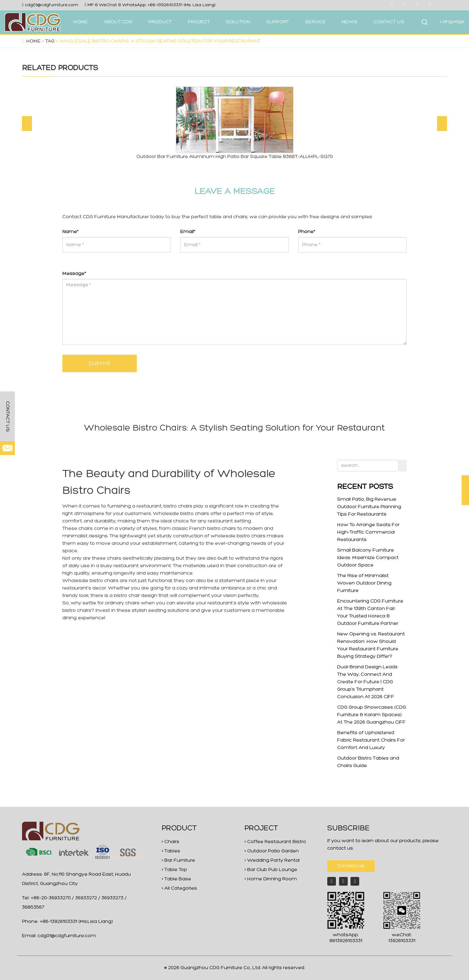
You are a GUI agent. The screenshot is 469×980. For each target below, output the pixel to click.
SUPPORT (278, 22)
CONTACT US (389, 22)
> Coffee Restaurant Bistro (275, 842)
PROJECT (199, 22)
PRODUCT (160, 22)
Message (74, 274)
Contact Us (351, 866)
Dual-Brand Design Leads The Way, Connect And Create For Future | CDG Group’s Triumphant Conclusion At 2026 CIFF (367, 682)
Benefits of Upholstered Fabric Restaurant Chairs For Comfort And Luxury (371, 740)
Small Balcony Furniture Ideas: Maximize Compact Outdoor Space (368, 558)
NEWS (350, 22)
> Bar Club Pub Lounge (271, 870)
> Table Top (174, 870)
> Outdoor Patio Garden (272, 851)
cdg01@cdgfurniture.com (51, 5)
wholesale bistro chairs (238, 536)
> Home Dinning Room (271, 879)
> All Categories (179, 888)
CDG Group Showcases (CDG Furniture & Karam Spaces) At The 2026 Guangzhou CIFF (372, 715)
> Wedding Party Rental (272, 860)
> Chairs (170, 842)
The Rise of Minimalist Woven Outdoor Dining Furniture (364, 583)
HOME (81, 22)
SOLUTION (238, 22)
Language (452, 22)
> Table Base (176, 879)
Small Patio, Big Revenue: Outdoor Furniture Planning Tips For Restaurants (369, 507)
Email (188, 232)
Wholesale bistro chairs (181, 514)
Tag (50, 41)
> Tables (171, 851)
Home (33, 41)
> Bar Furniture (178, 860)
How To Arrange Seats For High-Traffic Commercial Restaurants (368, 532)
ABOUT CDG (118, 22)
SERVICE (315, 22)
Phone (307, 232)
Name (70, 232)
